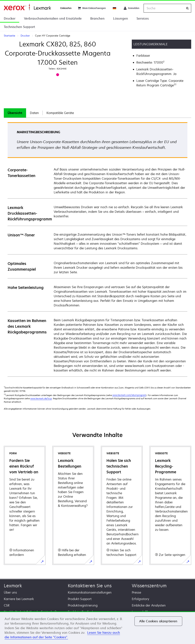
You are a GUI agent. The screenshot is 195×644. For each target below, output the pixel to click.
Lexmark (13, 586)
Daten (34, 113)
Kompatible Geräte (60, 113)
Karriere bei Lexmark (19, 599)
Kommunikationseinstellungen (90, 592)
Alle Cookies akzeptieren (158, 621)
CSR (7, 605)
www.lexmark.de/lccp (41, 398)
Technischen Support (19, 27)
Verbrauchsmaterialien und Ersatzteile (53, 18)
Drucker (10, 18)
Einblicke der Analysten (149, 605)
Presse (136, 592)
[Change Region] (115, 8)
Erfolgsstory (140, 599)
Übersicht (15, 113)
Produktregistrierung (83, 605)
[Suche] (187, 8)
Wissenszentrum (149, 586)
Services (143, 18)
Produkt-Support (80, 599)
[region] (97, 628)
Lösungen (121, 18)
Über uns (10, 592)
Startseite (27, 7)
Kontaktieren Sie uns (90, 586)
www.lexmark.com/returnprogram (129, 395)
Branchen (97, 18)
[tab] (15, 113)
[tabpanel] (97, 249)
